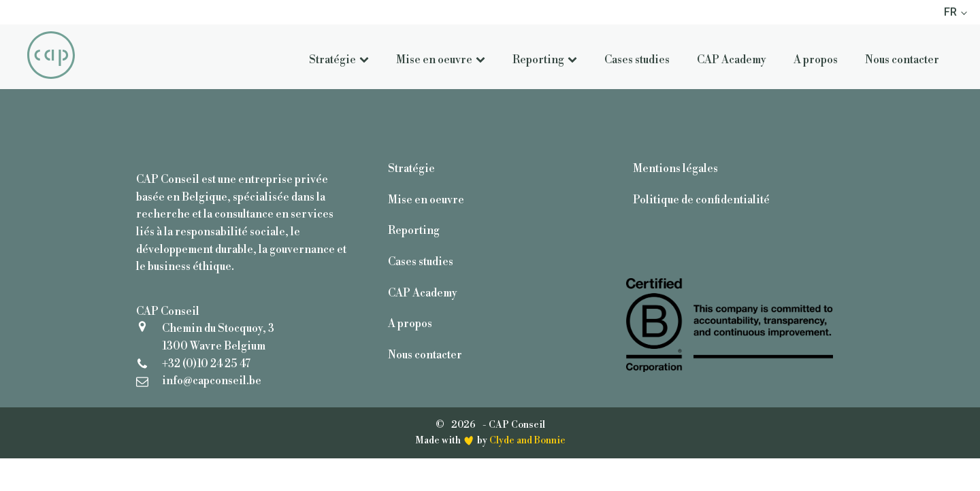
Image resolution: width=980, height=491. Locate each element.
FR (950, 12)
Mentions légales (675, 169)
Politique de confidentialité (701, 200)
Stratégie (339, 60)
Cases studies (637, 60)
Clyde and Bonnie (527, 441)
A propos (816, 60)
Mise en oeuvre (441, 60)
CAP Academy (732, 60)
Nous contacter (902, 60)
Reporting (545, 60)
